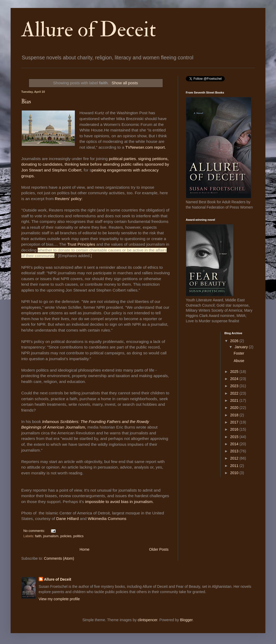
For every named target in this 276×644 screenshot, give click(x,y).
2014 (235, 444)
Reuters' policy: (69, 199)
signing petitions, (154, 159)
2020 (235, 408)
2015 (235, 437)
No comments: (35, 531)
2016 (235, 429)
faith (38, 536)
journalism (51, 536)
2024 (235, 379)
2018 (235, 415)
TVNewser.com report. (146, 147)
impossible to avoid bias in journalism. (119, 502)
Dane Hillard (68, 519)
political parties (122, 159)
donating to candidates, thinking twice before (62, 164)
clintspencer (148, 620)
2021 (235, 400)
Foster (239, 353)
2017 (235, 422)
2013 (235, 451)
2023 (235, 386)
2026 (235, 341)
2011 (235, 466)
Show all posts (125, 83)
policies (66, 536)
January (242, 347)
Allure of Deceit (89, 30)
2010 (235, 473)
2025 (235, 372)
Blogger (186, 620)
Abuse (239, 361)
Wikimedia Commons (107, 519)
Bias (26, 102)
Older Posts (159, 549)
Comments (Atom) (59, 558)
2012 (235, 458)
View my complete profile (59, 599)
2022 (235, 393)
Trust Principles (81, 244)
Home (85, 549)
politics (78, 536)
